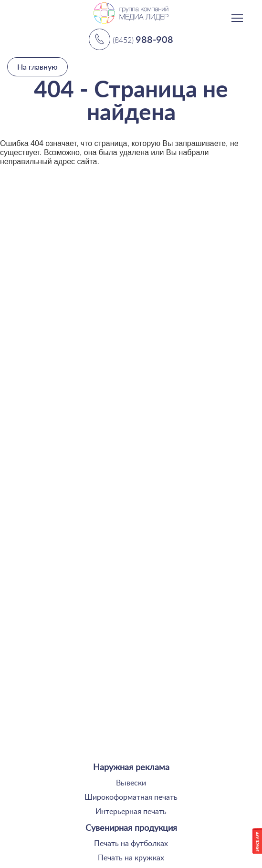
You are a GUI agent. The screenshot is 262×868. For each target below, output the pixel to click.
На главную (37, 67)
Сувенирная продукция (131, 828)
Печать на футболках (131, 844)
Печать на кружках (131, 858)
